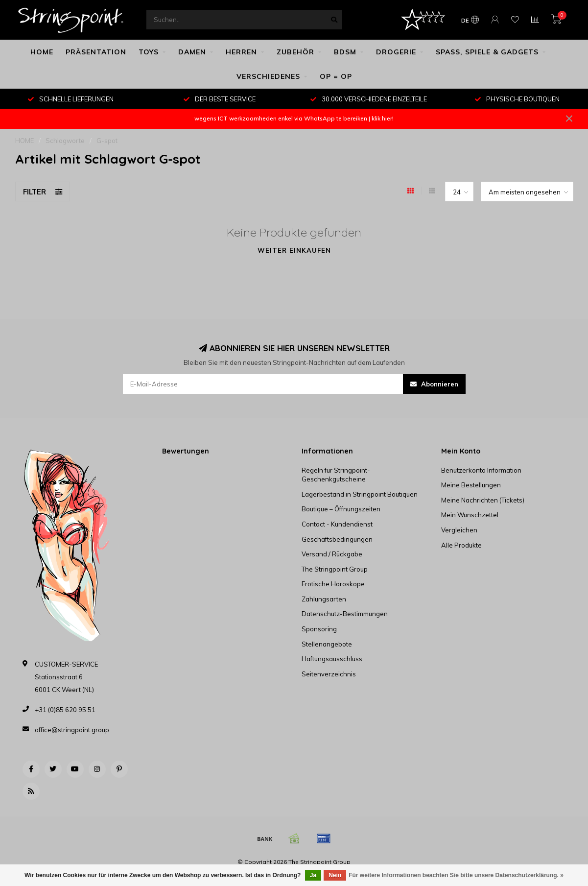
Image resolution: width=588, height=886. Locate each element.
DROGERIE (396, 52)
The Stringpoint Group (335, 569)
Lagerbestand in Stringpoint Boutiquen (360, 494)
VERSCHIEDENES (268, 76)
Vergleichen (459, 530)
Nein (335, 875)
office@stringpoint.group (72, 730)
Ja (313, 875)
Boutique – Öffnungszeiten (341, 509)
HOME (42, 52)
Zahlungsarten (324, 599)
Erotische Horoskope (333, 584)
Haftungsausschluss (332, 659)
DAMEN (192, 52)
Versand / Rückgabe (332, 554)
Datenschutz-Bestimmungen (345, 614)
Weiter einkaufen (294, 250)
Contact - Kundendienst (337, 524)
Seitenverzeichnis (329, 674)
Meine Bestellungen (471, 485)
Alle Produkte (461, 545)
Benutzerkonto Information (481, 470)
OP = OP (336, 76)
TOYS (149, 52)
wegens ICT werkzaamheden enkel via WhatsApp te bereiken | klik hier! (294, 118)
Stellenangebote (327, 644)
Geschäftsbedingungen (337, 539)
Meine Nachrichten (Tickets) (483, 500)
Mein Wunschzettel (470, 515)
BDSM (345, 52)
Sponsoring (319, 629)
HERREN (241, 52)
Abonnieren (434, 384)
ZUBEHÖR (295, 52)
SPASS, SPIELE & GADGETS (487, 52)
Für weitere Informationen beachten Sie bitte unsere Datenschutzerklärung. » (456, 875)
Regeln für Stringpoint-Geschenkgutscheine (336, 475)
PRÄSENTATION (96, 52)
